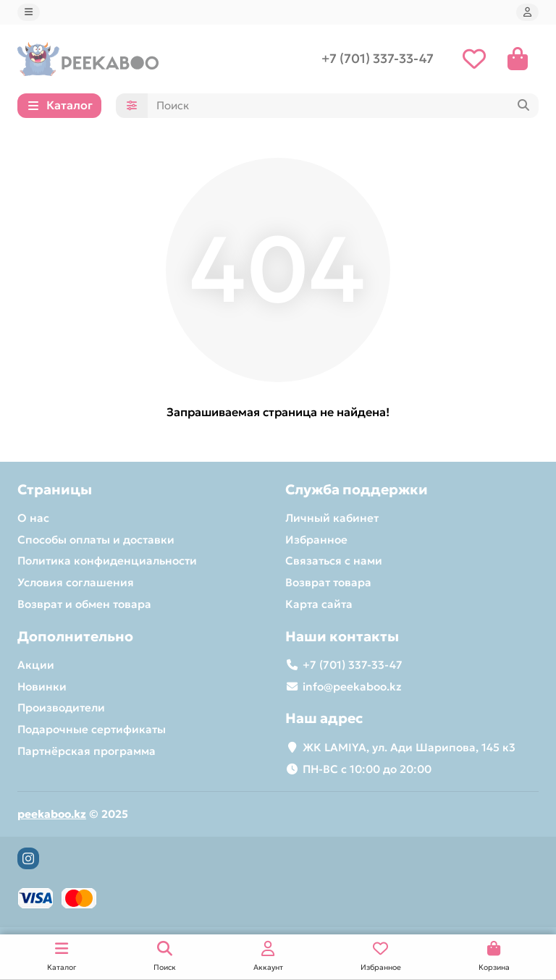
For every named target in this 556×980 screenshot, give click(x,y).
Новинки (42, 687)
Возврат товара (328, 582)
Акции (36, 665)
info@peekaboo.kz (352, 687)
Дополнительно (75, 636)
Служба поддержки (357, 489)
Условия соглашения (76, 582)
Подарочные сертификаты (92, 729)
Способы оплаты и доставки (96, 540)
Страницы (55, 489)
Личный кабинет (332, 518)
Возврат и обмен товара (84, 604)
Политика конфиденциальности (107, 561)
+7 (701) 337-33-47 (378, 59)
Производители (61, 708)
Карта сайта (319, 604)
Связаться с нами (334, 561)
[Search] (343, 107)
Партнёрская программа (87, 751)
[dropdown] (29, 12)
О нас (33, 518)
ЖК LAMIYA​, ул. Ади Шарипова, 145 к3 (409, 747)
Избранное (316, 540)
